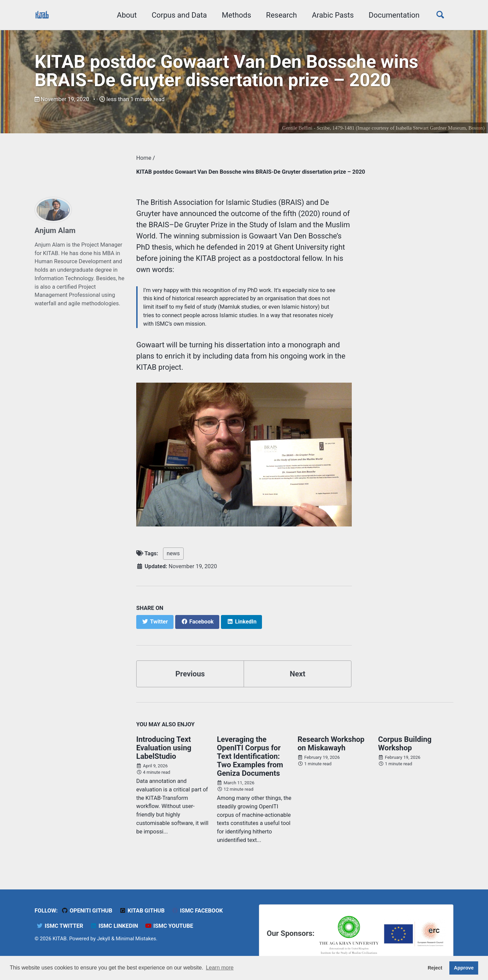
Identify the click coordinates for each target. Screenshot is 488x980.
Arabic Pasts (333, 15)
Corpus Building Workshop (405, 744)
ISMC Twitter (60, 926)
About (127, 15)
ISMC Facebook (197, 911)
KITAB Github (142, 911)
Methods (237, 15)
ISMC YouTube (169, 926)
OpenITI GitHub (87, 911)
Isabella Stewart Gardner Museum (431, 128)
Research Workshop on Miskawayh (331, 744)
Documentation (394, 15)
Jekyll (104, 939)
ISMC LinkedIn (114, 926)
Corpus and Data (179, 15)
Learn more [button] (220, 968)
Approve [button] (464, 968)
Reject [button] (435, 968)
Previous (190, 674)
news (173, 553)
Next (298, 674)
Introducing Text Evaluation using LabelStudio (164, 748)
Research (281, 15)
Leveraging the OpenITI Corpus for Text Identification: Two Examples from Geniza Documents (250, 756)
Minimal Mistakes (136, 939)
